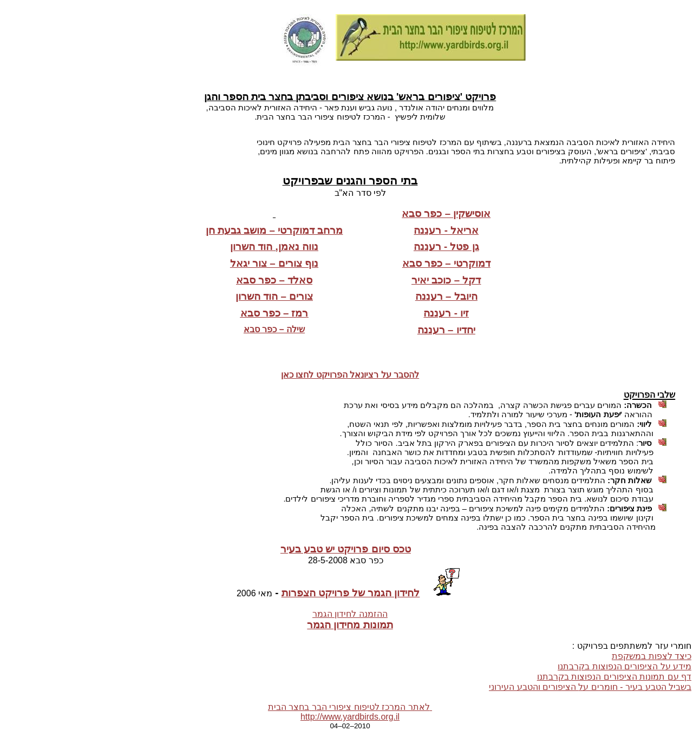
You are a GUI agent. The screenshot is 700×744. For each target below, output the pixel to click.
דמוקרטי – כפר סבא (446, 263)
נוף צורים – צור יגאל (274, 263)
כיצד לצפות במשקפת (652, 656)
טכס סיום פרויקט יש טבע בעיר (346, 549)
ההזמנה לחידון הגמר (350, 614)
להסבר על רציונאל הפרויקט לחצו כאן (350, 375)
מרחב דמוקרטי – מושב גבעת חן (274, 230)
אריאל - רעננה (446, 230)
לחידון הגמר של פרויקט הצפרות (351, 593)
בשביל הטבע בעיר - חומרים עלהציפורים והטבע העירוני (590, 687)
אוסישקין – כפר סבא (446, 213)
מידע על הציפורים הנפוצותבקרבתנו (624, 666)
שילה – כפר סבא (274, 329)
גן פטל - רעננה (446, 246)
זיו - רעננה (446, 313)
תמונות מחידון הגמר (350, 625)
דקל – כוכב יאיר (446, 280)
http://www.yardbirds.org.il (350, 717)
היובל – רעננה (446, 296)
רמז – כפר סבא (274, 313)
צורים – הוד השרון (274, 296)
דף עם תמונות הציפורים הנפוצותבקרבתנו (614, 677)
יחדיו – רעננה (446, 330)
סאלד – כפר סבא (274, 280)
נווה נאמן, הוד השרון (274, 246)
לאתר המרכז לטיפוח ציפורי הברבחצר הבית (350, 707)
